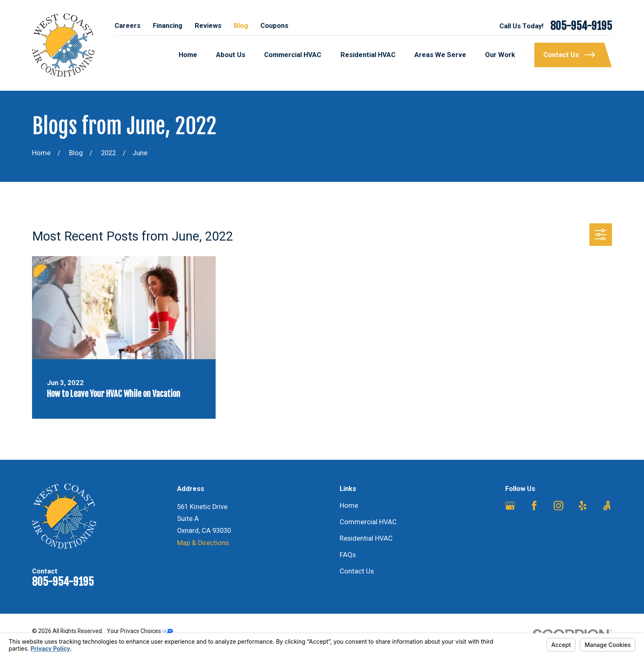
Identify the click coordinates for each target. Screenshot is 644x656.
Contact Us (357, 571)
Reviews (208, 26)
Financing (168, 26)
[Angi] (607, 506)
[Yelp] (583, 506)
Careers (128, 26)
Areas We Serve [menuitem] (440, 55)
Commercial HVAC (368, 522)
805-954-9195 (581, 26)
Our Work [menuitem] (500, 55)
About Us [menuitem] (231, 55)
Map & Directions (203, 543)
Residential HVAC (366, 538)
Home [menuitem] (188, 55)
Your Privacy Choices (140, 631)
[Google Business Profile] (510, 506)
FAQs (348, 555)
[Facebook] (534, 506)
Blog (241, 26)
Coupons (274, 26)
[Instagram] (558, 506)
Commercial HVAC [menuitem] (293, 55)
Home (349, 506)
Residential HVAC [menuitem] (368, 55)
